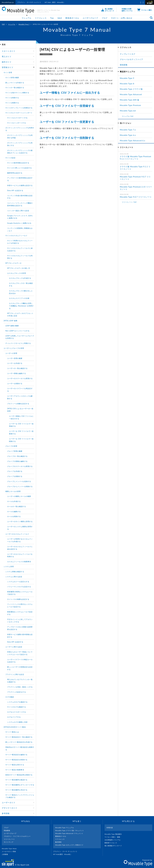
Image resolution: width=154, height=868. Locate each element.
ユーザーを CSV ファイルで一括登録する (67, 106)
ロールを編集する (14, 511)
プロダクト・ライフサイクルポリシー (17, 836)
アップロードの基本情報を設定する (20, 179)
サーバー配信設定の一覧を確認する (19, 737)
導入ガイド (7, 56)
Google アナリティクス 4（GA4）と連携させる (20, 217)
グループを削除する (15, 476)
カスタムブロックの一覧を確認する (21, 284)
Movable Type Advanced (131, 94)
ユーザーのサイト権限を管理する (20, 521)
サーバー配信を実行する (15, 765)
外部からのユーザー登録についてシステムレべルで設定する (20, 653)
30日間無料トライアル (114, 840)
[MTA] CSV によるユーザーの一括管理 (20, 410)
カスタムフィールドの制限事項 (19, 562)
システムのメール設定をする (18, 582)
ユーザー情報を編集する (17, 373)
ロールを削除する (14, 516)
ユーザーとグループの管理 (14, 348)
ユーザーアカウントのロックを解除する (20, 397)
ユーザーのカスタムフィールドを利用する (20, 555)
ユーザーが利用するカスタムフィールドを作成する (20, 540)
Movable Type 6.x (128, 135)
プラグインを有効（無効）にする (20, 687)
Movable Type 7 (24, 24)
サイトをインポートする (17, 123)
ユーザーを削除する (15, 383)
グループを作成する (15, 471)
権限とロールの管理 (13, 491)
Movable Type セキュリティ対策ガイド (69, 845)
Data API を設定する (15, 190)
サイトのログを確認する (17, 707)
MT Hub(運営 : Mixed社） (64, 854)
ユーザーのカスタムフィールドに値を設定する (20, 548)
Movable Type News (10, 849)
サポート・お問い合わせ (122, 18)
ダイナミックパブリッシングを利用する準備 (20, 136)
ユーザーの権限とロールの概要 (19, 496)
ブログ (105, 18)
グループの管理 (11, 446)
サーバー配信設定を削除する (16, 760)
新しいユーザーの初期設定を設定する (20, 668)
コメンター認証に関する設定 (18, 211)
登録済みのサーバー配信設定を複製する (20, 748)
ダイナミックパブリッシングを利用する (20, 129)
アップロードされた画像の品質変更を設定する (20, 628)
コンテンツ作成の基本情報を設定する (20, 197)
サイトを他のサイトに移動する (17, 93)
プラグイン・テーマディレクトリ (29, 2)
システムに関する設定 (14, 577)
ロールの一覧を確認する (17, 506)
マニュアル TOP (128, 116)
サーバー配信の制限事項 (15, 770)
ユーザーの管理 (11, 353)
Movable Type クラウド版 (131, 89)
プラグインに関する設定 (15, 674)
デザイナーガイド (10, 808)
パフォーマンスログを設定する (19, 587)
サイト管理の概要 (12, 78)
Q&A (60, 18)
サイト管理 (8, 72)
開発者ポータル (72, 18)
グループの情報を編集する (17, 461)
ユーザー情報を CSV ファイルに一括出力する (70, 93)
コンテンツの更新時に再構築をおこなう (20, 229)
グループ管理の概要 (15, 451)
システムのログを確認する (17, 702)
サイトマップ (9, 842)
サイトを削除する (12, 98)
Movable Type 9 (127, 78)
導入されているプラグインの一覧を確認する (20, 681)
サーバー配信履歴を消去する (16, 790)
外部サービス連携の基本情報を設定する (20, 636)
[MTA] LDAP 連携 (10, 321)
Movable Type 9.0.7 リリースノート (136, 197)
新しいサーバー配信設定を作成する (19, 742)
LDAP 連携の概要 (12, 326)
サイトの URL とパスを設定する (20, 168)
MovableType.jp (8, 2)
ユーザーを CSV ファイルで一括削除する (67, 138)
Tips (52, 18)
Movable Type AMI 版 (130, 100)
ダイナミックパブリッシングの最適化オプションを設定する (20, 152)
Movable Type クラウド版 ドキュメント (70, 830)
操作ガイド (7, 62)
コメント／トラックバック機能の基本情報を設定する (20, 204)
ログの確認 (10, 697)
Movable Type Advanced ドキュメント (69, 833)
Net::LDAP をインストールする (18, 331)
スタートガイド (9, 51)
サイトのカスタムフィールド (16, 236)
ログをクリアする (14, 717)
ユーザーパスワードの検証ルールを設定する (20, 661)
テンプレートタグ (128, 54)
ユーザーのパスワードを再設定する (20, 390)
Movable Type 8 (127, 84)
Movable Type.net (129, 111)
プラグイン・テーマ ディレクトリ (66, 851)
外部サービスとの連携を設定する (20, 185)
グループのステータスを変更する (20, 466)
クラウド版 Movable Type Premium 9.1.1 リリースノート (135, 158)
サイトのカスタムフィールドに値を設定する (20, 249)
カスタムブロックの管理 (17, 273)
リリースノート (9, 839)
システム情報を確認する (15, 572)
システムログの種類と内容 (17, 722)
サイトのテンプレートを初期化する (19, 108)
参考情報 (6, 813)
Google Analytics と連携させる (19, 223)
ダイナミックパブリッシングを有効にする (20, 144)
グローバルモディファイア (131, 59)
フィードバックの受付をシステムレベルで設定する (20, 605)
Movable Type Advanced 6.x (132, 141)
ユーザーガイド (9, 802)
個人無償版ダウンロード (114, 846)
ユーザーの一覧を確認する (17, 368)
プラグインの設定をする (17, 692)
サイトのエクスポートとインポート (19, 113)
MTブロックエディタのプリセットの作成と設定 (20, 315)
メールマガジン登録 (10, 851)
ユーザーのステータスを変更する (20, 378)
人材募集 (6, 854)
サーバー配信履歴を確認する (16, 780)
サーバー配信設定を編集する (16, 755)
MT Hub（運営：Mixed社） (55, 2)
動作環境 (58, 842)
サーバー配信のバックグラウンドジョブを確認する (20, 796)
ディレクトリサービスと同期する (18, 343)
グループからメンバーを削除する (20, 486)
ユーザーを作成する (15, 363)
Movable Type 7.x (128, 130)
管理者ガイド (8, 67)
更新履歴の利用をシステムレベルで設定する (20, 593)
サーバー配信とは (12, 732)
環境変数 (124, 65)
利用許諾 (110, 828)
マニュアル (26, 18)
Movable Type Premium (131, 105)
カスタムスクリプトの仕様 (19, 298)
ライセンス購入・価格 (113, 837)
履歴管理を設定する (15, 173)
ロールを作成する (14, 501)
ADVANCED (46, 54)
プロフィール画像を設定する (18, 404)
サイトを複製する (12, 103)
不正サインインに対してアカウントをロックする (20, 621)
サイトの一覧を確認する (15, 88)
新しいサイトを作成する (15, 83)
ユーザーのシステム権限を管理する (20, 528)
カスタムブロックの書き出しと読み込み (21, 292)
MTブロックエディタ (13, 263)
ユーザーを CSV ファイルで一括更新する (67, 122)
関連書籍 (7, 830)
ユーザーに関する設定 (14, 647)
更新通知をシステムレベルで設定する (20, 613)
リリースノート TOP (129, 202)
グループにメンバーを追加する (19, 481)
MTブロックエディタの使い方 (19, 268)
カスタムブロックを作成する (20, 278)
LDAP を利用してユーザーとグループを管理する (20, 337)
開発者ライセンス (112, 843)
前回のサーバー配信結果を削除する (19, 775)
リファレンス (41, 18)
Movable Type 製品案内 (114, 834)
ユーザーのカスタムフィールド (17, 534)
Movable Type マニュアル (65, 828)
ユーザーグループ (90, 18)
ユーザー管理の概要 (15, 358)
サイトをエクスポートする (17, 118)
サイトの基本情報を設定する (18, 163)
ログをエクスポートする (17, 712)
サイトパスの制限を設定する (18, 599)
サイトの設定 (10, 158)
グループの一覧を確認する (17, 456)
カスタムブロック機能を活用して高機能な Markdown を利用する (21, 306)
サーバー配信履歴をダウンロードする (20, 785)
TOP (3, 24)
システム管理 (9, 567)
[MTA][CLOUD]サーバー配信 (15, 727)
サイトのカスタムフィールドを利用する (20, 257)
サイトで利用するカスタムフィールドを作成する (20, 242)
